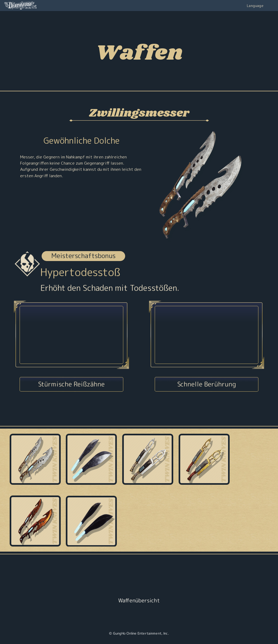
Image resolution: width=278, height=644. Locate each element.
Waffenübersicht (139, 600)
